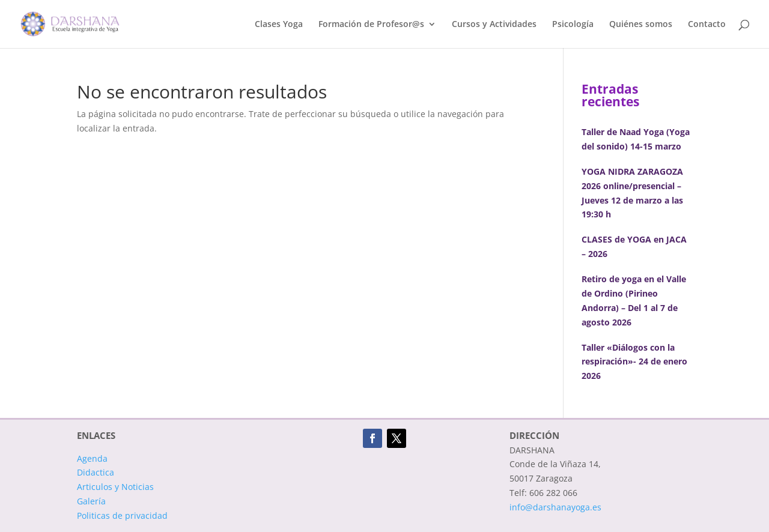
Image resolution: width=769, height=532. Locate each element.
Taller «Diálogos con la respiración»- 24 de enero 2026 (634, 362)
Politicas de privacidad (122, 515)
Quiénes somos (641, 25)
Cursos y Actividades (494, 25)
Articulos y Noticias (115, 487)
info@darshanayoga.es (555, 507)
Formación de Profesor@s (371, 25)
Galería (91, 501)
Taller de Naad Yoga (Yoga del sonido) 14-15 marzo (636, 139)
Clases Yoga (279, 25)
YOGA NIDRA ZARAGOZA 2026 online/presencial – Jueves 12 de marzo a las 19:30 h (632, 193)
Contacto (707, 25)
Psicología (573, 25)
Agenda (92, 458)
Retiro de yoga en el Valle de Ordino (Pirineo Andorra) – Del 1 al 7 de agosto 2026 (634, 300)
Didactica (96, 472)
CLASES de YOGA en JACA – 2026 (634, 246)
